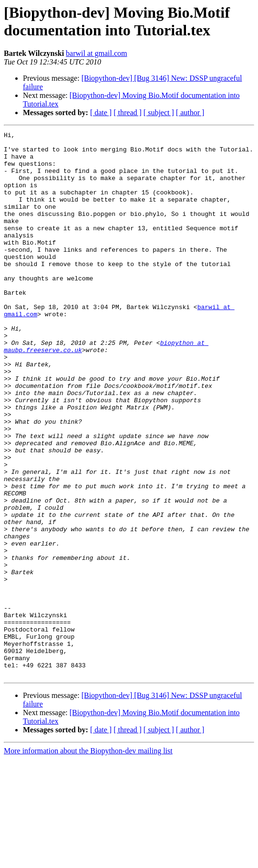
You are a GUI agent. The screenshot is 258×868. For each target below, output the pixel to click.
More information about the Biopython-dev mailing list (88, 860)
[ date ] (101, 113)
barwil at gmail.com (96, 53)
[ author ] (190, 113)
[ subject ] (159, 113)
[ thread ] (128, 113)
